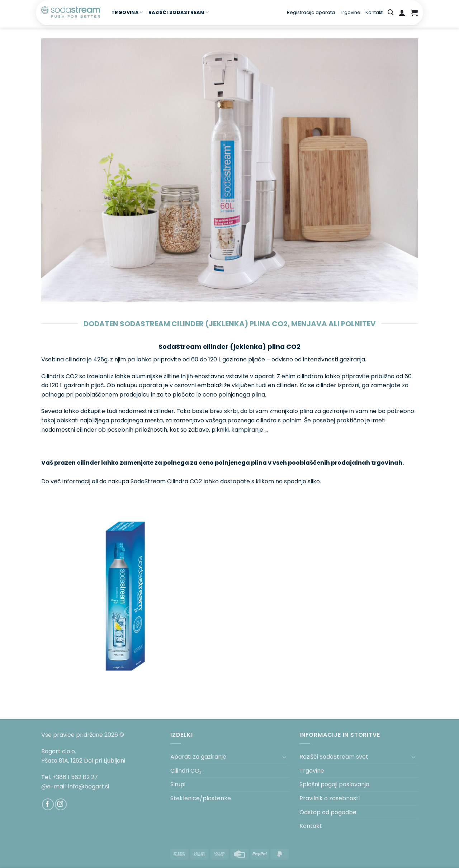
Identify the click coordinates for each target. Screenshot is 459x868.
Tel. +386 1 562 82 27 (70, 777)
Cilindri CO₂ (186, 771)
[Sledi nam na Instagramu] (61, 804)
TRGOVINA (127, 12)
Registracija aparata (311, 12)
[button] (391, 12)
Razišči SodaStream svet (334, 757)
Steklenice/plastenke (201, 798)
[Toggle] (284, 757)
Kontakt (374, 12)
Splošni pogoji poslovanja (334, 784)
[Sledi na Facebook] (48, 804)
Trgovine (350, 12)
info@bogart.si (89, 786)
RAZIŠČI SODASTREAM (179, 12)
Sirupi (178, 784)
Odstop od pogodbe (328, 812)
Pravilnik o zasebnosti (330, 798)
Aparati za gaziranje (198, 757)
